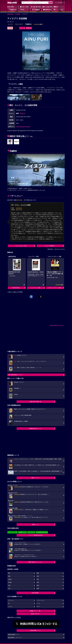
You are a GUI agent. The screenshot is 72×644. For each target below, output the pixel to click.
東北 (38, 579)
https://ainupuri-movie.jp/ (23, 127)
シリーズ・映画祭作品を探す (35, 535)
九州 (9, 588)
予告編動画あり (29, 24)
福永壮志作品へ (16, 288)
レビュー (22, 28)
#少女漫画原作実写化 (41, 532)
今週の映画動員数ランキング (15, 375)
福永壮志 (23, 113)
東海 (38, 576)
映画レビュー (36, 524)
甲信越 (10, 582)
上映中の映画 (24, 7)
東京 (9, 573)
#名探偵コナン (22, 532)
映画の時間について (35, 630)
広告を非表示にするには (57, 325)
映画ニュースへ (35, 478)
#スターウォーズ (12, 532)
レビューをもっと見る (21, 246)
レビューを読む (59, 10)
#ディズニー (31, 532)
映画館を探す (13, 10)
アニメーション (41, 600)
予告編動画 (36, 10)
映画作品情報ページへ (14, 635)
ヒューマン (11, 24)
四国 (38, 585)
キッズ (38, 603)
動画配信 (28, 28)
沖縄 (38, 588)
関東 (38, 573)
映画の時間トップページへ (15, 638)
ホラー (38, 607)
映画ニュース (24, 10)
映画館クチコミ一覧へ (36, 611)
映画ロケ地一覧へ (36, 614)
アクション (11, 600)
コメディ (10, 607)
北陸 (38, 582)
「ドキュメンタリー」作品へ (55, 288)
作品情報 (18, 14)
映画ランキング (59, 7)
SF (9, 603)
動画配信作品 (47, 10)
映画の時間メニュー (13, 7)
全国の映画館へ (35, 593)
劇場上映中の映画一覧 (36, 402)
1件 (38, 24)
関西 (9, 576)
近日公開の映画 (47, 7)
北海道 (10, 579)
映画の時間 (10, 14)
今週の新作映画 (36, 7)
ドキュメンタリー (19, 24)
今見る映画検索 (59, 3)
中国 (9, 585)
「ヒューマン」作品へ (35, 288)
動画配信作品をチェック (35, 429)
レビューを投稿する (50, 246)
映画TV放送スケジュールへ (36, 562)
